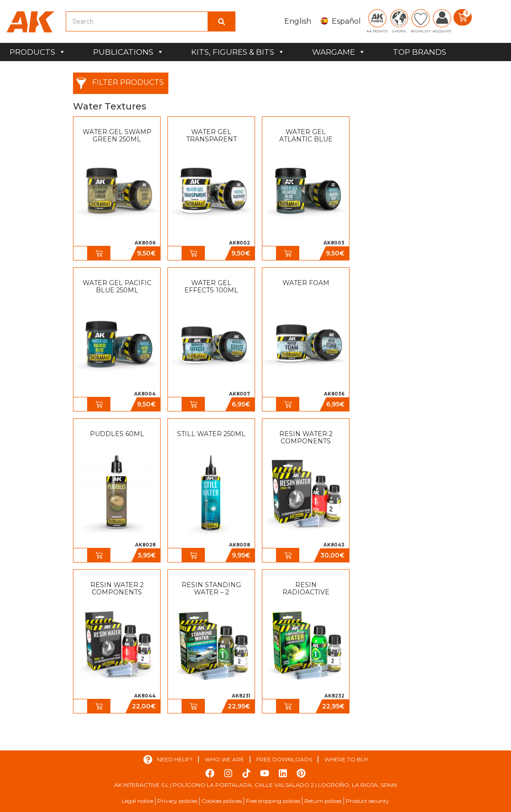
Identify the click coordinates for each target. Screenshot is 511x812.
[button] (99, 253)
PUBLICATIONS (128, 52)
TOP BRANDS (420, 52)
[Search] (221, 21)
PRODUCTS (38, 52)
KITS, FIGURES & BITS (238, 52)
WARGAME (339, 52)
